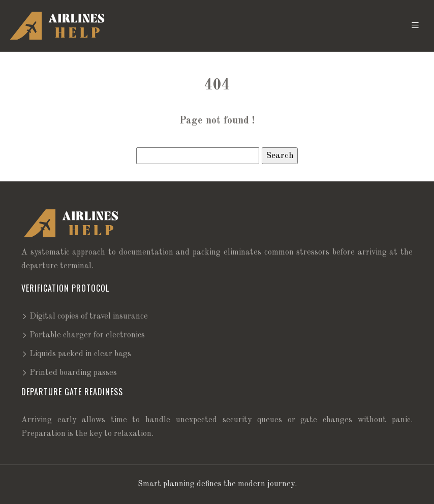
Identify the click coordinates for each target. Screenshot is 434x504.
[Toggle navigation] (415, 26)
